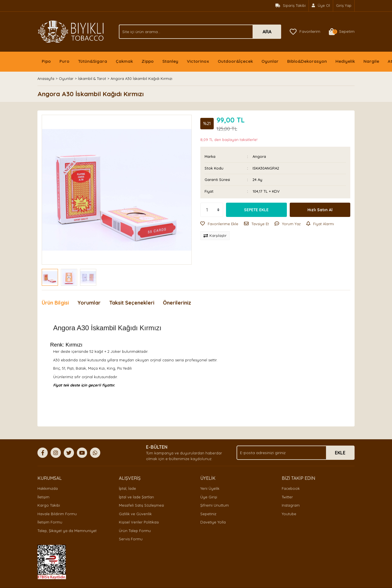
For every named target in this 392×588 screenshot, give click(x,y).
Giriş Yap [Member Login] (344, 5)
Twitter (287, 497)
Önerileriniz (177, 303)
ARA (267, 32)
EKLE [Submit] (340, 453)
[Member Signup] (321, 6)
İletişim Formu (50, 522)
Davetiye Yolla (213, 522)
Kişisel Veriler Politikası (139, 522)
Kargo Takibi (49, 505)
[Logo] (71, 31)
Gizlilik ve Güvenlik (135, 514)
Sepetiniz (208, 514)
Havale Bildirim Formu (57, 514)
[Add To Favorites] (219, 224)
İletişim (43, 497)
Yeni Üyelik (210, 488)
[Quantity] (212, 210)
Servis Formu (131, 539)
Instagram (291, 505)
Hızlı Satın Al (320, 210)
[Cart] (342, 32)
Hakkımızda (48, 488)
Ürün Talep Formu (135, 531)
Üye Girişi (209, 497)
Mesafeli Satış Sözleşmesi (141, 505)
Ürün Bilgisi (55, 303)
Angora (259, 156)
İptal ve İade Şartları (136, 497)
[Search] (200, 32)
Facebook (291, 488)
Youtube (289, 514)
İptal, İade (127, 488)
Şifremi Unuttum (215, 505)
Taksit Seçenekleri (132, 303)
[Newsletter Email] (296, 453)
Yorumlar (89, 303)
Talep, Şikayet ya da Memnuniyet (67, 531)
